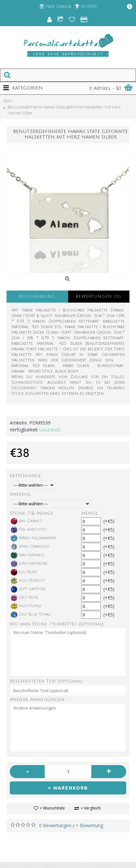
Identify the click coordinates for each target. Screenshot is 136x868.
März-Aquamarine (33, 538)
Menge (90, 513)
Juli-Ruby (24, 572)
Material (20, 494)
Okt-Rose (25, 598)
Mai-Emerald (28, 555)
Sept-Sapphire (28, 589)
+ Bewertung (89, 825)
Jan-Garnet (26, 521)
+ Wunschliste (52, 808)
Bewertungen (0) (99, 297)
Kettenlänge (25, 476)
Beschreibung (37, 297)
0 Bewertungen (55, 825)
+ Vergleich (91, 808)
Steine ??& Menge (32, 513)
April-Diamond (30, 547)
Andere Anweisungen (37, 700)
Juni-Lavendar (29, 564)
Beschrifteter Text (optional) (46, 681)
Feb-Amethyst (29, 530)
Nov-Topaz (26, 606)
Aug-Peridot (28, 581)
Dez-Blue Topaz (31, 615)
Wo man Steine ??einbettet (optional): (57, 624)
